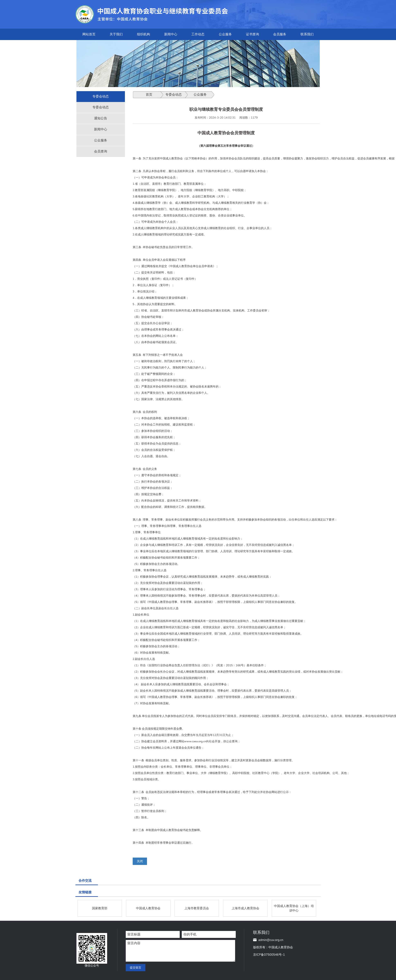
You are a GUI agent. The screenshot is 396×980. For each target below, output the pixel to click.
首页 (149, 95)
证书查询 (252, 34)
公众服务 (225, 34)
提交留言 (136, 968)
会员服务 (280, 34)
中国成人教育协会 (148, 908)
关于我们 (116, 34)
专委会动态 (101, 107)
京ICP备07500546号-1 (269, 955)
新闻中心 (171, 34)
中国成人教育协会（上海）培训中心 (294, 908)
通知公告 (101, 118)
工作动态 (198, 34)
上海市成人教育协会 (245, 908)
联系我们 (307, 34)
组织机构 (144, 34)
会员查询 (101, 151)
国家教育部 (100, 908)
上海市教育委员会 (197, 908)
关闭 (140, 861)
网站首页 (89, 34)
